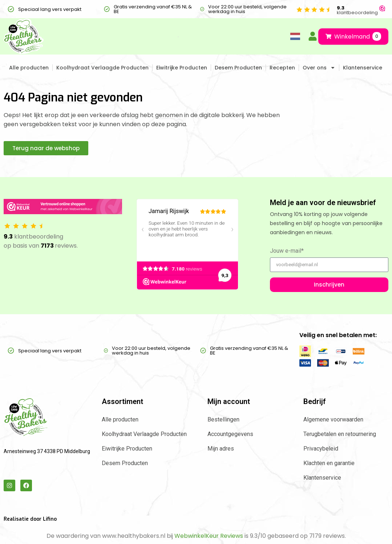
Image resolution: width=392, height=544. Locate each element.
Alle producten (29, 68)
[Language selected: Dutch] (294, 37)
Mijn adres (221, 449)
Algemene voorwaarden (333, 419)
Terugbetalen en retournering (340, 434)
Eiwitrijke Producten (182, 68)
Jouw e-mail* (287, 251)
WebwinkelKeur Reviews (209, 536)
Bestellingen (223, 419)
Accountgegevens (230, 434)
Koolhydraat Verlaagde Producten (102, 68)
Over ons (319, 68)
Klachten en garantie (329, 463)
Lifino (50, 519)
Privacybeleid (321, 449)
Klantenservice (363, 68)
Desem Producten (238, 68)
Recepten (282, 68)
